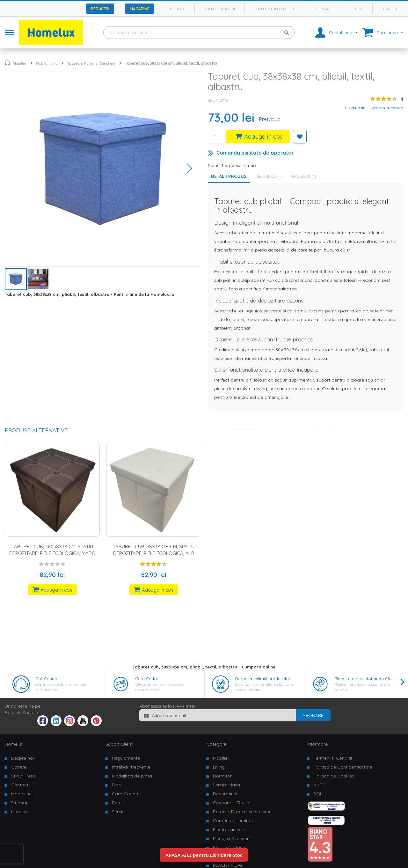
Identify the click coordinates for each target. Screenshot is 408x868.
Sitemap (20, 803)
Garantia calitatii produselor (263, 679)
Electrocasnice (228, 829)
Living (219, 767)
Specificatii (269, 176)
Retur (117, 803)
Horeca (177, 9)
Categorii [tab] (216, 744)
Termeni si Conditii (333, 758)
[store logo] (51, 33)
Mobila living (47, 63)
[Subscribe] (313, 715)
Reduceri (100, 9)
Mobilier (20, 63)
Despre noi (22, 758)
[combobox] (199, 33)
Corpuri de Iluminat (233, 821)
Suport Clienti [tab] (120, 744)
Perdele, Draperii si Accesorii (243, 812)
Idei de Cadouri (229, 847)
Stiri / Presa (23, 776)
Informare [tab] (317, 744)
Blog (358, 9)
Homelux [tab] (14, 744)
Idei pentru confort (276, 9)
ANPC (320, 785)
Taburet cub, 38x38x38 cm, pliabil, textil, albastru (171, 63)
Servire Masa (226, 785)
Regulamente (126, 758)
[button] (187, 169)
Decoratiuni (225, 794)
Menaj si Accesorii (232, 838)
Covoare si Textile (232, 803)
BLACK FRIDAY (228, 865)
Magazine (140, 9)
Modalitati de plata (132, 776)
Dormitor (222, 776)
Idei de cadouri (220, 9)
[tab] (271, 176)
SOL (318, 794)
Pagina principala (7, 62)
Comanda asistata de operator (255, 153)
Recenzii (304, 176)
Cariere (391, 9)
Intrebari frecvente (131, 767)
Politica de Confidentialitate (343, 767)
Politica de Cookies (334, 776)
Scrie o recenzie (387, 108)
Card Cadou (147, 679)
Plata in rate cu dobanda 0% (363, 679)
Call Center (46, 679)
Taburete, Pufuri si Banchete (91, 63)
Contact (325, 9)
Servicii (119, 812)
